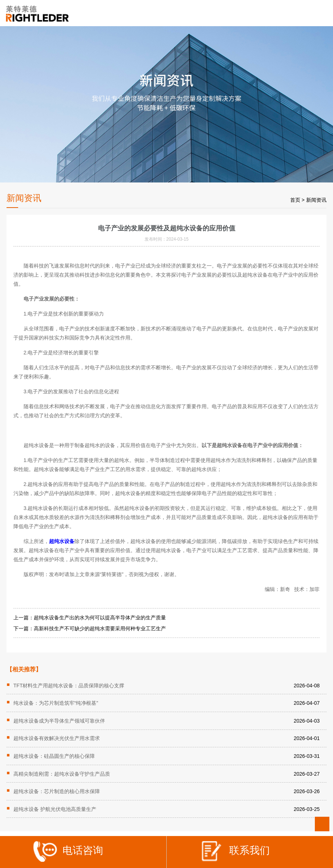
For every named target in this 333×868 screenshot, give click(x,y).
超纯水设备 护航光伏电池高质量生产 (55, 809)
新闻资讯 (316, 200)
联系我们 (235, 853)
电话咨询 (68, 853)
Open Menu (321, 14)
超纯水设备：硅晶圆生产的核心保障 (54, 756)
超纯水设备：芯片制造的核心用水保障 (57, 791)
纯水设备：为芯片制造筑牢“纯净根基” (56, 703)
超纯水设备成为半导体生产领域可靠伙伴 (59, 721)
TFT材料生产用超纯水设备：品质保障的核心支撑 (69, 686)
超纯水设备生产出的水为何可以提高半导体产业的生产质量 (100, 618)
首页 (295, 200)
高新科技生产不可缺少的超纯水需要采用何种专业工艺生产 (100, 628)
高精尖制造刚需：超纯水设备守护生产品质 (62, 774)
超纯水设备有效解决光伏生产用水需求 (57, 738)
